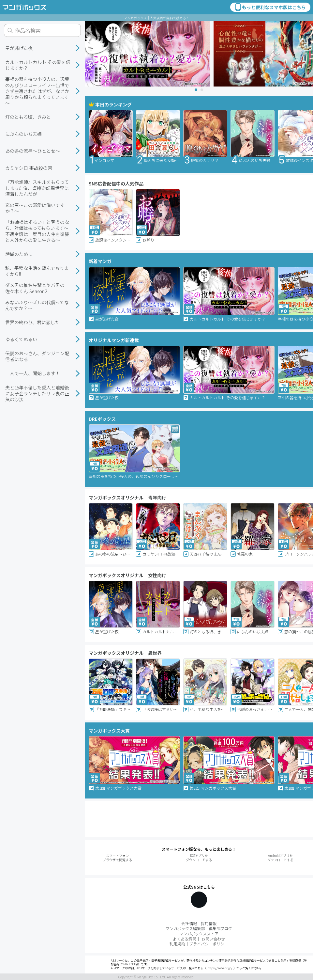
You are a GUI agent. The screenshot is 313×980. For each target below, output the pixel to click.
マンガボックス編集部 (185, 928)
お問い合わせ (213, 939)
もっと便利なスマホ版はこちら (270, 7)
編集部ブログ (220, 928)
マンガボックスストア (199, 933)
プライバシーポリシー (209, 944)
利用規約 (177, 944)
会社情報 (189, 923)
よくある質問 (185, 939)
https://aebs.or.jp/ (220, 968)
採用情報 (209, 923)
